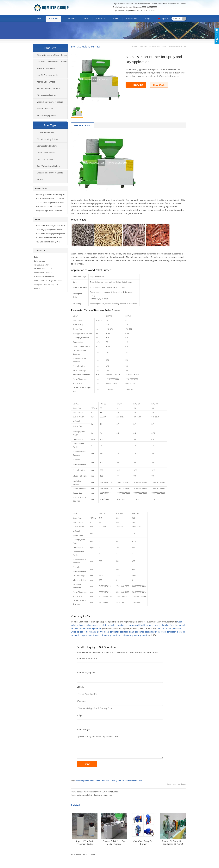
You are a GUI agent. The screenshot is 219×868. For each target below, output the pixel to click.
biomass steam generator (91, 628)
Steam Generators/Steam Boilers (52, 55)
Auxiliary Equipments (158, 46)
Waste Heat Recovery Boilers (50, 102)
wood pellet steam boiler (104, 625)
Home (38, 19)
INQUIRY (138, 85)
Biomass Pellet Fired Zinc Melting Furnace (114, 843)
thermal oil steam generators (106, 635)
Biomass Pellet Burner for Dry (105, 781)
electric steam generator (108, 632)
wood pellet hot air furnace (83, 632)
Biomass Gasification (46, 95)
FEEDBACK (159, 85)
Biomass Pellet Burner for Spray (130, 781)
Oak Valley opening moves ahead (49, 230)
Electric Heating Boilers (47, 139)
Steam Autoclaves (45, 109)
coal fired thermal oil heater (148, 625)
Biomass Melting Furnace (86, 47)
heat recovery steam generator (135, 635)
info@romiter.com (125, 7)
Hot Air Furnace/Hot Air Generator (46, 76)
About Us (101, 19)
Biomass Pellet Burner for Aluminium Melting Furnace (98, 792)
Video (86, 19)
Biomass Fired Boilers (47, 146)
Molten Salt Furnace (46, 82)
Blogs (147, 19)
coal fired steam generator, (132, 632)
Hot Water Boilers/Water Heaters (52, 62)
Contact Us (131, 19)
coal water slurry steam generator (160, 632)
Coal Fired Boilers (45, 159)
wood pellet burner (125, 625)
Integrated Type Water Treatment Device (85, 843)
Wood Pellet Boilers (46, 153)
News (116, 19)
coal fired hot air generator (169, 628)
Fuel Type (70, 19)
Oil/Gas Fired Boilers (46, 132)
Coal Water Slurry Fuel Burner (143, 843)
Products (53, 19)
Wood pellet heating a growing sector (50, 234)
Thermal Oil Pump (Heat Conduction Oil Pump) (173, 843)
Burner (40, 179)
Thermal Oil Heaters (46, 68)
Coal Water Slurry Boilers (48, 166)
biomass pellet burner (85, 781)
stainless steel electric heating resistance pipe (95, 795)
